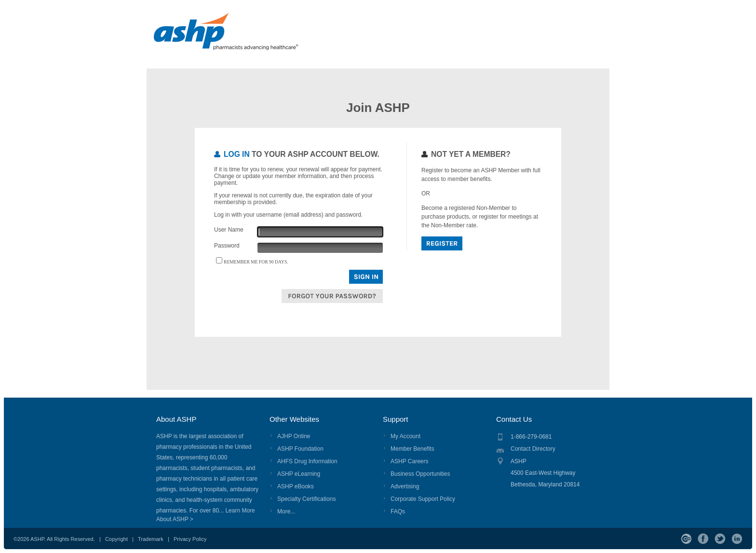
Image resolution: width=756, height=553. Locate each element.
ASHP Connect (686, 539)
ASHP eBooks (296, 486)
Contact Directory (533, 449)
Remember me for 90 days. (256, 262)
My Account (405, 436)
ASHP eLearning (299, 474)
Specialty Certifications (306, 499)
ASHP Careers (409, 461)
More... (286, 512)
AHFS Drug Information (307, 461)
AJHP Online (294, 436)
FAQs (398, 512)
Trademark (151, 539)
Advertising (405, 486)
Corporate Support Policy (423, 499)
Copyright (116, 539)
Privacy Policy (190, 539)
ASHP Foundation (300, 449)
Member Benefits (412, 449)
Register (442, 243)
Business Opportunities (420, 474)
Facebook (703, 539)
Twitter (720, 539)
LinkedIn (737, 539)
